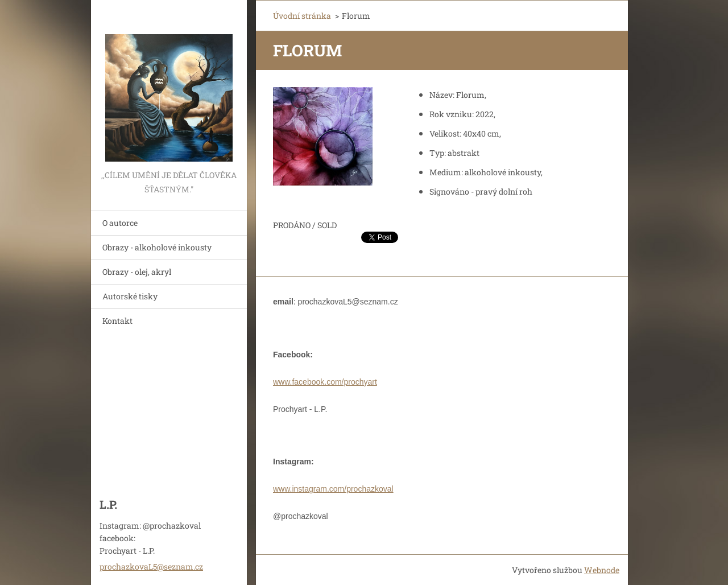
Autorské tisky (130, 296)
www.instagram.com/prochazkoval (333, 489)
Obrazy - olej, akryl (137, 272)
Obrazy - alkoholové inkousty (157, 247)
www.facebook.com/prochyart (325, 382)
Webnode (602, 570)
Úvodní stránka (302, 16)
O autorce (120, 223)
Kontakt (117, 321)
